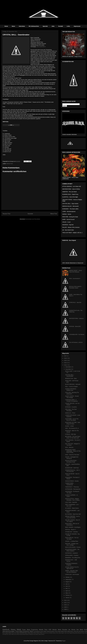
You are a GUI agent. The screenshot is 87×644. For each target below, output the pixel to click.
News (13, 26)
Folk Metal (4, 634)
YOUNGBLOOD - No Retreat (77, 334)
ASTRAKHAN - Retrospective (73, 489)
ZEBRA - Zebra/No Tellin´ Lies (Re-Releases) (72, 571)
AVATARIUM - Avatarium (72, 553)
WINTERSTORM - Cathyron (76, 318)
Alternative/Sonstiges (9, 631)
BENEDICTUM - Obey (71, 378)
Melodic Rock (10, 164)
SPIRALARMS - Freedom (72, 555)
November (68, 369)
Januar (67, 598)
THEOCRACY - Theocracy (72, 487)
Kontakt (61, 26)
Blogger (64, 641)
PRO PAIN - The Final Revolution (71, 410)
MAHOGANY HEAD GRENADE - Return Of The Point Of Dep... (73, 451)
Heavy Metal (16, 629)
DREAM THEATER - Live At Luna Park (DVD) (72, 517)
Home (6, 26)
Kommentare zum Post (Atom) (33, 219)
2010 (66, 605)
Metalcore (27, 634)
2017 (66, 356)
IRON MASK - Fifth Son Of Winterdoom (72, 524)
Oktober (68, 577)
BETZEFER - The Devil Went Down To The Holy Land (73, 437)
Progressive (34, 630)
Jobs (53, 26)
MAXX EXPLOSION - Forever (73, 547)
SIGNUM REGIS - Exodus (72, 481)
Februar (68, 595)
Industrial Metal (22, 634)
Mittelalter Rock (32, 634)
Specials (45, 26)
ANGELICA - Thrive (70, 413)
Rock (86, 630)
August (67, 582)
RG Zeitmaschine (34, 26)
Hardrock (6, 629)
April (67, 591)
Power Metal (26, 630)
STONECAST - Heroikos (72, 532)
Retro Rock (33, 633)
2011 (66, 603)
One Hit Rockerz (80, 631)
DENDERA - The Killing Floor (73, 558)
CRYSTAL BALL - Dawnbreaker (70, 376)
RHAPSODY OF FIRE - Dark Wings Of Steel (73, 423)
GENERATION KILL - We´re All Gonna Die (72, 471)
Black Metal (28, 633)
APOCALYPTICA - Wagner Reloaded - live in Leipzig (72, 499)
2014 (66, 363)
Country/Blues (37, 631)
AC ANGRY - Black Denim (72, 508)
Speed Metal (8, 633)
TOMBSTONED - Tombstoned (70, 484)
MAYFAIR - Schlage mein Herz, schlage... (72, 544)
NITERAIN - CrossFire (71, 407)
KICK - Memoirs (69, 447)
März (67, 593)
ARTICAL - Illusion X (71, 530)
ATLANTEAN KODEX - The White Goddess (72, 550)
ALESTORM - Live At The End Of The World (72, 419)
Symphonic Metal (28, 631)
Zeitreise (43, 634)
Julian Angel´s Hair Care (64, 633)
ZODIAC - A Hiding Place (72, 541)
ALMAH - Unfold (69, 426)
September (68, 579)
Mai (67, 588)
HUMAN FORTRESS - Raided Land (71, 390)
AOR (50, 630)
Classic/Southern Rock (52, 631)
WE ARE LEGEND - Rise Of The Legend (72, 521)
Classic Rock (55, 633)
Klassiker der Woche (69, 630)
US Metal (50, 633)
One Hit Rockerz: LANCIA (76, 342)
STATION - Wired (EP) (75, 326)
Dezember (68, 367)
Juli (66, 584)
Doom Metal (43, 631)
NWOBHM (22, 633)
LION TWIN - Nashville (71, 502)
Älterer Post (54, 214)
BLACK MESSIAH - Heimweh (73, 384)
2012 (66, 600)
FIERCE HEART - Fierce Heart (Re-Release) (76, 271)
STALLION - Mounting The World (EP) (72, 393)
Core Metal (16, 633)
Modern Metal (38, 634)
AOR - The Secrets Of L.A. (72, 428)
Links (68, 26)
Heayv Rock (84, 633)
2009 (66, 607)
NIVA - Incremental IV (75, 279)
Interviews (22, 26)
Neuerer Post (6, 214)
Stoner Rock (39, 633)
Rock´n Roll (73, 631)
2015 (66, 360)
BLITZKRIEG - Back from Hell (73, 514)
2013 (66, 365)
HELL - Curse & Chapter (71, 387)
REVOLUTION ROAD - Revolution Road (71, 461)
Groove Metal (16, 634)
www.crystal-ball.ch (41, 47)
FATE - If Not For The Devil (72, 455)
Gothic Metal (67, 631)
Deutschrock (45, 633)
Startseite (30, 214)
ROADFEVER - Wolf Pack (72, 468)
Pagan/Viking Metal (73, 633)
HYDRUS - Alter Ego (71, 434)
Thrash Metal (19, 631)
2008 (66, 609)
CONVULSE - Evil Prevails (72, 574)
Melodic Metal (57, 630)
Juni (67, 586)
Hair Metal (80, 630)
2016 (66, 358)
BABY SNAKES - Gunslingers (73, 527)
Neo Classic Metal (10, 634)
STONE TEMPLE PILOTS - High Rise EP (72, 568)
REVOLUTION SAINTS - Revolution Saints (76, 287)
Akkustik (80, 633)
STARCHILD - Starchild (75, 302)
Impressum (77, 26)
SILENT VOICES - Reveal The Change (72, 397)
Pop (13, 633)
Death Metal (61, 631)
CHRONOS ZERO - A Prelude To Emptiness (71, 400)
